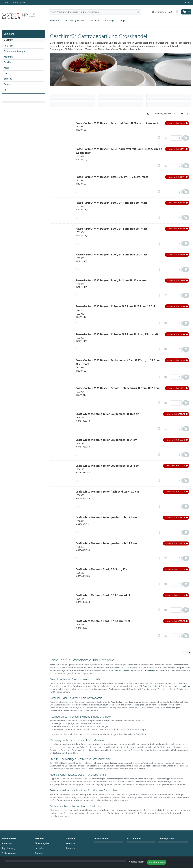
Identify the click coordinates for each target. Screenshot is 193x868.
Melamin (8, 57)
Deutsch (187, 2)
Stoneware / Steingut (14, 51)
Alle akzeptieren (157, 862)
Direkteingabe (42, 843)
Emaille (8, 62)
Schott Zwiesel (147, 670)
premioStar (135, 670)
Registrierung (8, 848)
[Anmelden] (159, 12)
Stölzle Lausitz (165, 670)
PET (6, 90)
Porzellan (9, 46)
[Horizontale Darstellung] (188, 114)
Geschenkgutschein (75, 20)
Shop (122, 20)
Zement (8, 79)
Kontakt (39, 853)
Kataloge (110, 20)
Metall (7, 68)
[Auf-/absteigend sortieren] (148, 114)
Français (70, 848)
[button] (177, 123)
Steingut (156, 686)
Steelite (126, 670)
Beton (7, 84)
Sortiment (9, 34)
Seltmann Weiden (113, 670)
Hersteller (95, 20)
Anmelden (7, 843)
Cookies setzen (137, 862)
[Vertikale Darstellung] (182, 114)
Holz (6, 73)
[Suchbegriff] (92, 12)
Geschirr (23, 40)
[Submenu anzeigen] (42, 34)
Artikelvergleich (9, 853)
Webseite (55, 20)
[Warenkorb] (184, 12)
